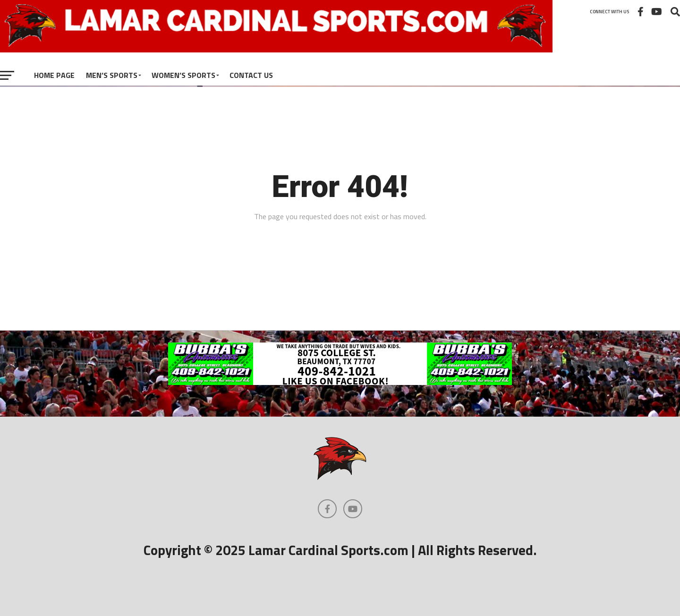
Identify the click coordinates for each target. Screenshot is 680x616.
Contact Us (251, 75)
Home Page (54, 75)
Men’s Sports (112, 75)
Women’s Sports (183, 75)
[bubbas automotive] (340, 382)
